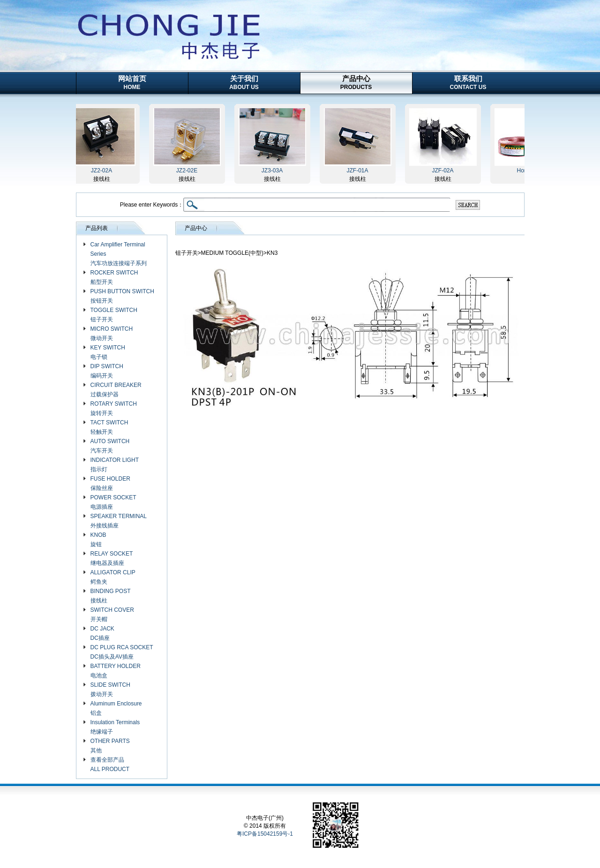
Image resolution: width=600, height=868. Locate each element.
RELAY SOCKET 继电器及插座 (112, 558)
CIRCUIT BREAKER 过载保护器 (116, 390)
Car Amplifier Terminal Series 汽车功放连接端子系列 (119, 254)
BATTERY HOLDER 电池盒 (116, 671)
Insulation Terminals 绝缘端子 (115, 727)
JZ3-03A (273, 171)
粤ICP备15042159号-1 (265, 834)
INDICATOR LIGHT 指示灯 (115, 465)
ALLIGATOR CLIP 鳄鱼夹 (113, 577)
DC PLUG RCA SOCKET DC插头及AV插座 (122, 652)
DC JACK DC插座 (102, 633)
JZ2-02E (188, 171)
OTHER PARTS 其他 (110, 746)
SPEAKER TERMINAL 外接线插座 (119, 521)
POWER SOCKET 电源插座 (113, 502)
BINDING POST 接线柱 (111, 596)
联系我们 (468, 82)
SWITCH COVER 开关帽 (112, 615)
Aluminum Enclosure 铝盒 (116, 708)
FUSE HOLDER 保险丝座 (110, 483)
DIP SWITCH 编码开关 (107, 371)
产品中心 (356, 82)
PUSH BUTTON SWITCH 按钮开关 (122, 296)
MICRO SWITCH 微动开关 (112, 334)
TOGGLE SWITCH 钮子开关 (114, 315)
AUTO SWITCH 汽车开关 (110, 446)
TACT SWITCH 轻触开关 (109, 427)
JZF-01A (358, 171)
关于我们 (244, 82)
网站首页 (132, 82)
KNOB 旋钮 (98, 540)
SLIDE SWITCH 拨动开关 (110, 690)
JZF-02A (443, 171)
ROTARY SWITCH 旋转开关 (114, 408)
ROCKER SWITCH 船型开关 (114, 277)
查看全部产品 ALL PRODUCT (110, 764)
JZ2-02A (102, 171)
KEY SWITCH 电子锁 (108, 352)
